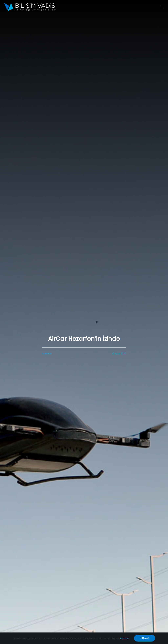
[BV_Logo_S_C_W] (30, 4)
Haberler (47, 354)
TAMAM (145, 638)
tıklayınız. (125, 638)
